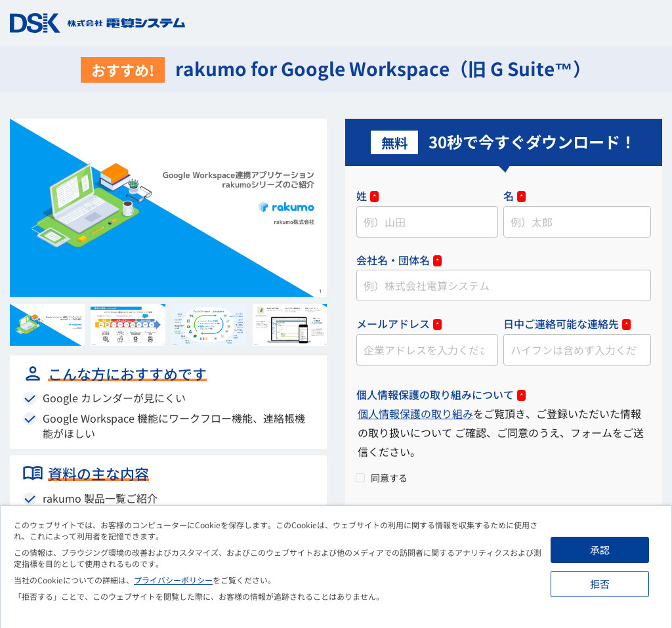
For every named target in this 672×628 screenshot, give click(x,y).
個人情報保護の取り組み (415, 413)
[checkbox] (504, 477)
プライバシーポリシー (173, 580)
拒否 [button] (600, 584)
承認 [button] (600, 550)
